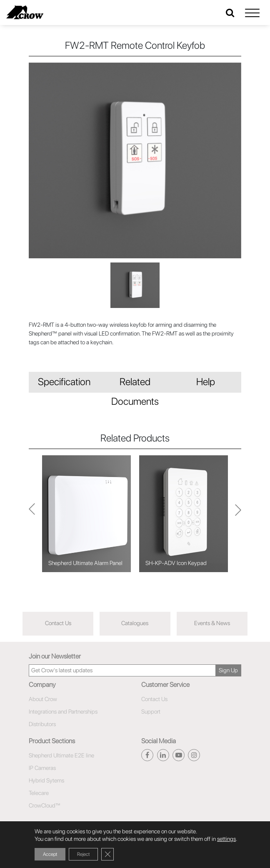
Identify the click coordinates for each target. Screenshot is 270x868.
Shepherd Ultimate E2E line (61, 755)
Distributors (42, 724)
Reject (83, 854)
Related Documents (135, 384)
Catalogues (135, 623)
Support (151, 712)
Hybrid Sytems (46, 780)
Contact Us (58, 623)
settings (226, 839)
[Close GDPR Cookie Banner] (107, 854)
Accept (50, 854)
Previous (238, 514)
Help (206, 382)
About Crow (43, 699)
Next (32, 513)
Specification (64, 382)
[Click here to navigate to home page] (25, 12)
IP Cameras (42, 768)
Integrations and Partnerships (63, 712)
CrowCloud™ (45, 805)
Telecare (39, 793)
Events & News (212, 623)
